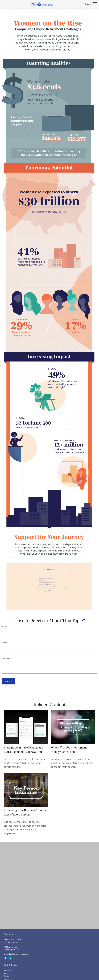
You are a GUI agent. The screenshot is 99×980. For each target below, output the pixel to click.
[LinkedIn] (10, 958)
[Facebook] (5, 958)
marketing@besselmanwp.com (16, 954)
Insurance (8, 979)
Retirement (8, 970)
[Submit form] (8, 681)
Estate (6, 976)
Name (5, 627)
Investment (8, 973)
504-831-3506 (15, 940)
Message (6, 658)
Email (4, 642)
